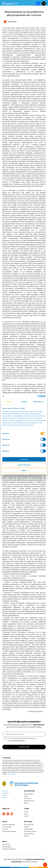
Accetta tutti (24, 459)
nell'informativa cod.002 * (19, 741)
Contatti (5, 791)
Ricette (26, 803)
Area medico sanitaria (9, 831)
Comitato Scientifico (9, 849)
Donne (26, 811)
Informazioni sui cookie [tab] (40, 402)
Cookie (5, 798)
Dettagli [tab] (24, 402)
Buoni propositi (29, 825)
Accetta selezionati (24, 465)
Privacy (5, 795)
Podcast (5, 829)
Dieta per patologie (8, 825)
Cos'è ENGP (6, 844)
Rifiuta (24, 470)
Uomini (26, 816)
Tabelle (26, 827)
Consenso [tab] (9, 402)
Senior (26, 814)
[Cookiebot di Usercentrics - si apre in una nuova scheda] (37, 396)
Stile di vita (27, 798)
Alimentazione (29, 794)
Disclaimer (6, 793)
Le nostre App (7, 827)
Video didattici (29, 829)
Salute (26, 796)
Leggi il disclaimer (12, 774)
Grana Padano (7, 847)
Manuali (26, 836)
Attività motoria (29, 801)
